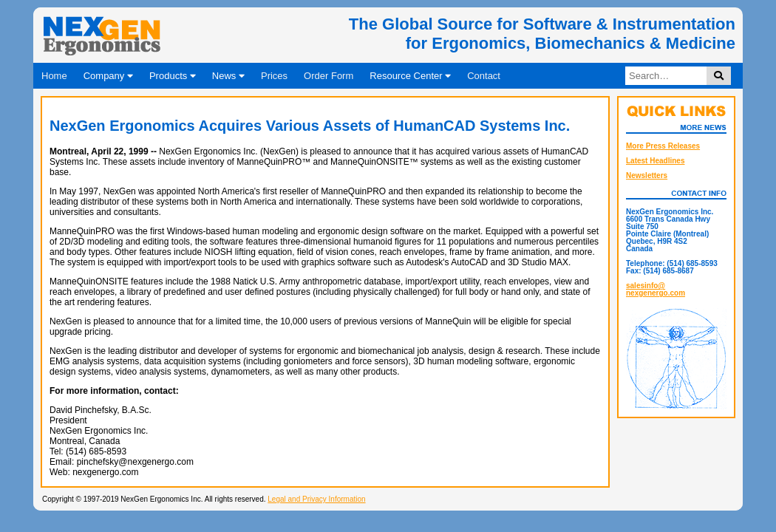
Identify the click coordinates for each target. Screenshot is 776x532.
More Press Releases (663, 146)
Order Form (329, 76)
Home (54, 76)
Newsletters (647, 175)
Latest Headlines (655, 161)
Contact (484, 76)
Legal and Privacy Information (316, 499)
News (228, 76)
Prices (274, 76)
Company (108, 76)
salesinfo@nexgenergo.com (656, 289)
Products (173, 76)
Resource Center (410, 76)
